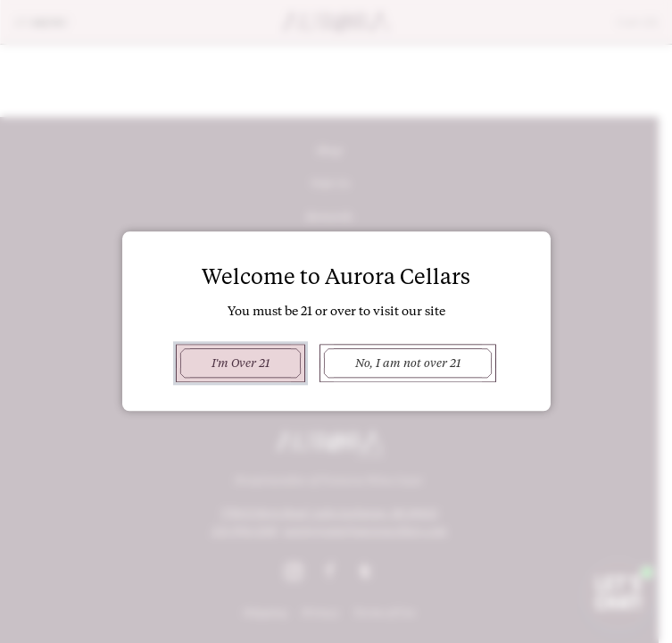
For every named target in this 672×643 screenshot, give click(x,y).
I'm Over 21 (241, 363)
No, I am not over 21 (408, 363)
